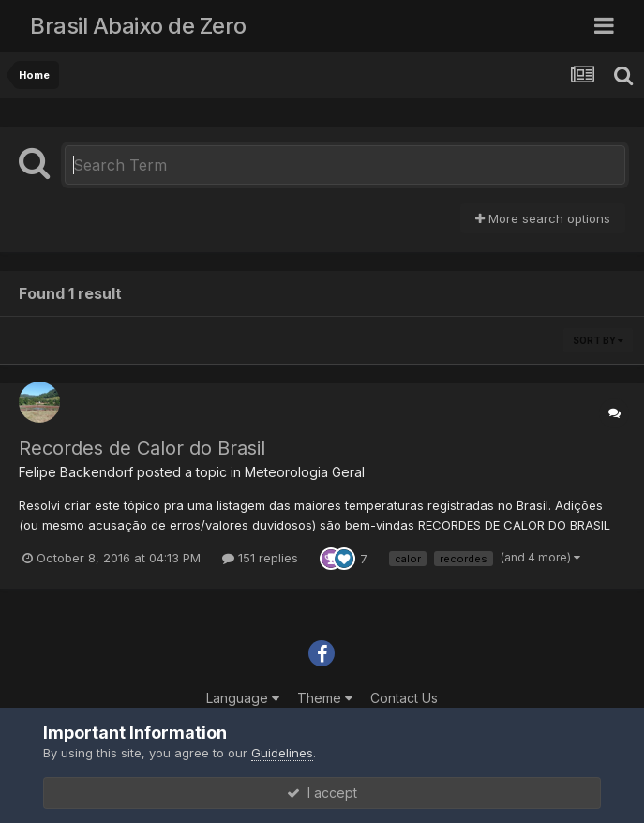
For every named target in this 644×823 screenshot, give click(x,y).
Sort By (598, 340)
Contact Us (404, 698)
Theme (325, 698)
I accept (322, 793)
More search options (543, 218)
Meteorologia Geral (305, 472)
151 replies (260, 558)
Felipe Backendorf (76, 472)
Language (243, 698)
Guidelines (282, 753)
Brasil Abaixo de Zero (138, 26)
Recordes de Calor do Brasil (142, 448)
